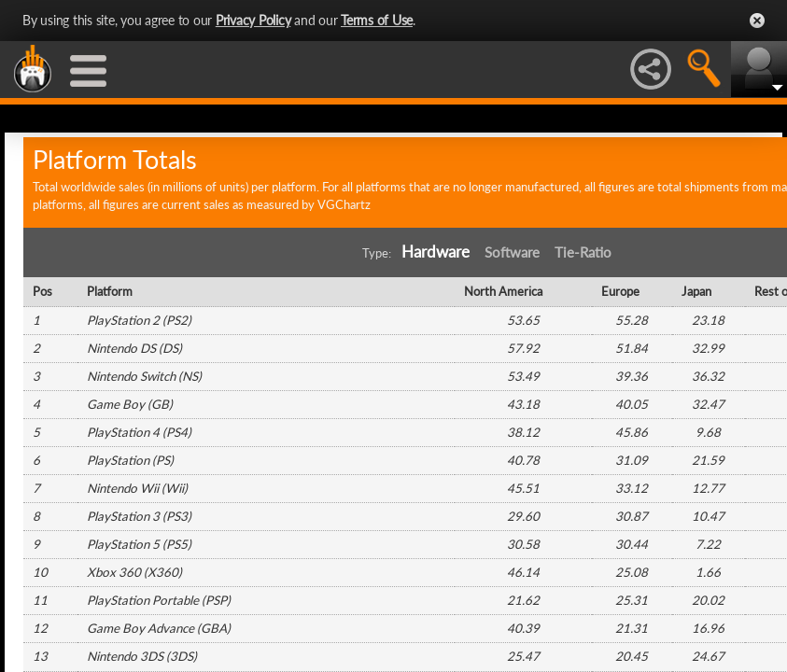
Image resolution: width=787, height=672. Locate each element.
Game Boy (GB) (130, 404)
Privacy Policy (253, 20)
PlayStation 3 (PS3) (139, 516)
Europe (620, 291)
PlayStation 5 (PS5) (139, 544)
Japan (696, 291)
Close (757, 21)
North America (503, 291)
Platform (110, 291)
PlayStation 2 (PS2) (139, 320)
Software (512, 252)
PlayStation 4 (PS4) (139, 432)
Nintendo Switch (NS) (144, 376)
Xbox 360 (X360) (134, 572)
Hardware (436, 252)
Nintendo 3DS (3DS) (142, 656)
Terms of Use (377, 20)
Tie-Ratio (583, 252)
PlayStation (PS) (130, 460)
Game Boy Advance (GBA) (159, 628)
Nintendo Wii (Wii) (137, 488)
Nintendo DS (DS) (134, 348)
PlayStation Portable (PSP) (159, 600)
